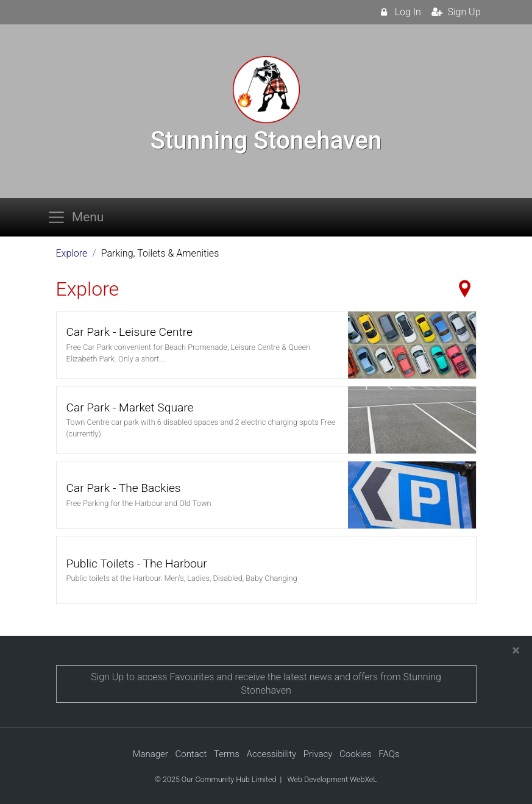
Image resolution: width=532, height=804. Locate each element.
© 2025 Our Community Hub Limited (215, 779)
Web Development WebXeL (332, 779)
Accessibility (272, 754)
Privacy (318, 754)
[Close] (516, 650)
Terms (227, 754)
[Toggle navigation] (79, 217)
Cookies (356, 754)
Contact (191, 754)
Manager (150, 754)
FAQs (389, 754)
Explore (72, 253)
